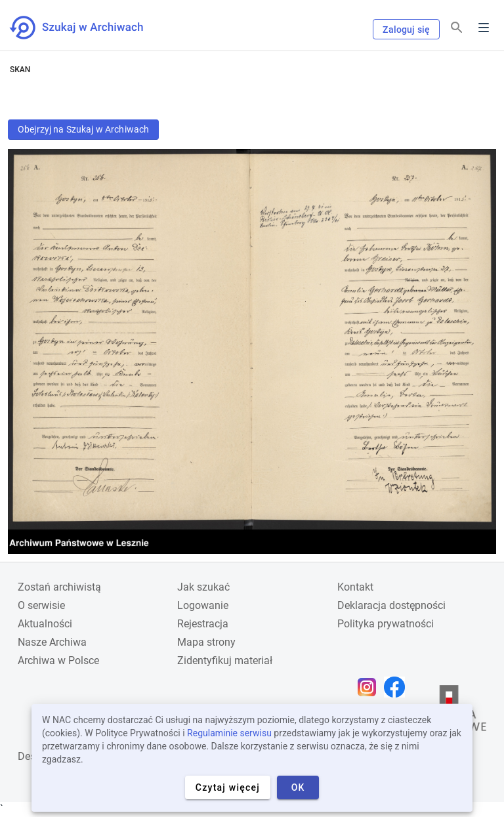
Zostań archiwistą (59, 587)
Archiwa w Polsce (58, 660)
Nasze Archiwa (52, 642)
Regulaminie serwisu (229, 733)
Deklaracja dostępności (391, 605)
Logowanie (203, 605)
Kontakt (355, 587)
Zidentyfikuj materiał (225, 660)
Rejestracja (203, 624)
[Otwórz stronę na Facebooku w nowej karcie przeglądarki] (398, 687)
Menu (484, 28)
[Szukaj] (457, 28)
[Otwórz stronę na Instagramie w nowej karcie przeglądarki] (370, 687)
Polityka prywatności (386, 624)
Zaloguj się (406, 30)
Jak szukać (203, 587)
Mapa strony (206, 642)
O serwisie (41, 605)
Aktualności (45, 624)
